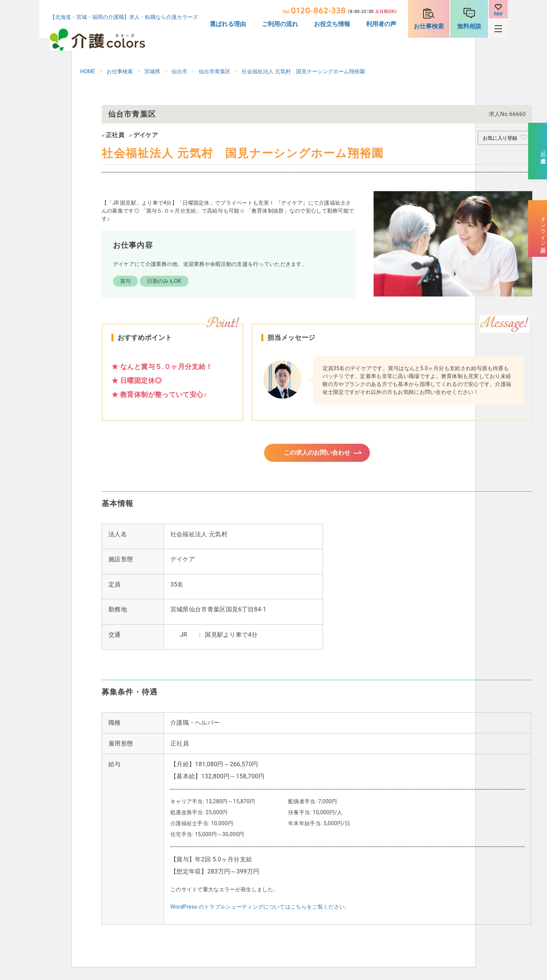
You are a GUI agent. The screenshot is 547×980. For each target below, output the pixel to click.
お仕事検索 (429, 26)
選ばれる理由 (228, 24)
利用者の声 (381, 24)
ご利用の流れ (280, 24)
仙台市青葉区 (215, 71)
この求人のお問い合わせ (317, 455)
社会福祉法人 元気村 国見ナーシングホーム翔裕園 (303, 71)
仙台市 (179, 71)
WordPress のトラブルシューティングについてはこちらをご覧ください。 (260, 911)
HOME (88, 71)
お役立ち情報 (332, 24)
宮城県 (152, 71)
